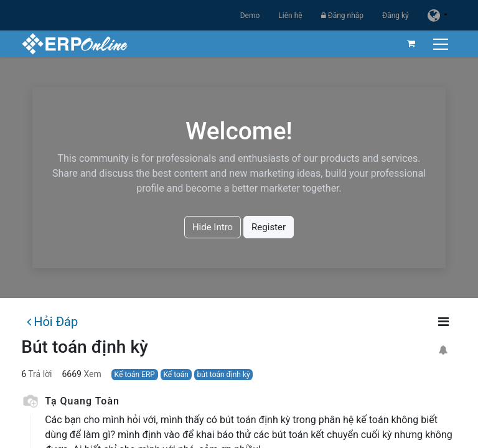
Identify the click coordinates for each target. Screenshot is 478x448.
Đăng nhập (342, 16)
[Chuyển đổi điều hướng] (442, 44)
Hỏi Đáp (52, 322)
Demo (250, 16)
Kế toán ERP (135, 375)
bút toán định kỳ (224, 375)
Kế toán (176, 375)
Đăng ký (396, 16)
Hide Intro (213, 227)
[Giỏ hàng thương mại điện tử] (411, 44)
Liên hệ (290, 16)
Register (269, 227)
